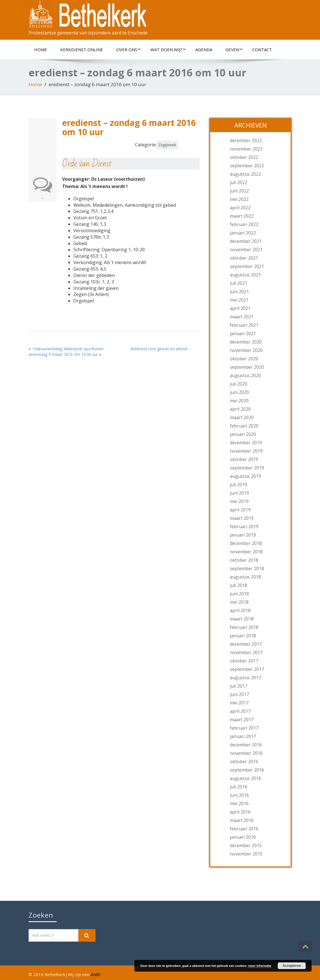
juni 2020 (239, 392)
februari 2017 (244, 728)
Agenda (204, 50)
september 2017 (247, 669)
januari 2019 (243, 535)
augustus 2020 (245, 375)
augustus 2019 (245, 476)
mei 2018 (239, 602)
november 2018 (246, 552)
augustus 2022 (245, 174)
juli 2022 (239, 182)
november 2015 (246, 854)
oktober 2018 (244, 560)
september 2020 (247, 367)
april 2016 (240, 812)
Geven (234, 50)
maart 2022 (242, 216)
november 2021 (246, 250)
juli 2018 (239, 585)
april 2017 (240, 711)
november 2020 (246, 350)
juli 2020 (239, 384)
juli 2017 (239, 686)
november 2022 (246, 149)
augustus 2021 (245, 275)
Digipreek (167, 145)
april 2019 (240, 510)
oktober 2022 (244, 157)
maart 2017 (242, 720)
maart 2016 (242, 820)
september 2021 (247, 266)
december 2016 (246, 745)
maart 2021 (242, 317)
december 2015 (246, 845)
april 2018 (240, 610)
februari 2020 (244, 426)
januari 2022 (243, 233)
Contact (262, 50)
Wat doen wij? (168, 50)
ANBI (96, 974)
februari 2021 (244, 325)
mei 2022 (239, 199)
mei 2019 (239, 501)
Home (41, 50)
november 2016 (246, 753)
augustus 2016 (245, 778)
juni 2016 (239, 795)
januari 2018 (243, 636)
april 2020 (240, 409)
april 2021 (240, 308)
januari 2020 (243, 434)
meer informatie (260, 966)
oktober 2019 (244, 459)
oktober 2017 (244, 661)
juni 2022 (239, 191)
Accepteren (292, 966)
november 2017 (246, 652)
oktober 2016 (244, 762)
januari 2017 (243, 736)
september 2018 (247, 568)
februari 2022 (244, 224)
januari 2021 (243, 333)
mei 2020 (239, 401)
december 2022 (246, 140)
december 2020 (246, 342)
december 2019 (246, 443)
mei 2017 (239, 703)
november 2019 (246, 451)
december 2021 (246, 241)
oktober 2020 (244, 359)
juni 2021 (239, 292)
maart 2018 (242, 619)
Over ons (129, 50)
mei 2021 (239, 300)
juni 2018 (239, 594)
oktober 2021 (244, 258)
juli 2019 (239, 485)
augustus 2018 (245, 577)
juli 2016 (239, 787)
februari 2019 (244, 527)
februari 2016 (244, 829)
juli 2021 (239, 283)
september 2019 (247, 468)
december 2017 (246, 644)
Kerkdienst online (82, 50)
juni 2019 (239, 493)
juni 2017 (239, 694)
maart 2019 (242, 518)
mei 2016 (239, 803)
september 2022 (247, 166)
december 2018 (246, 543)
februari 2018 (244, 627)
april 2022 (240, 208)
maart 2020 (242, 417)
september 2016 (247, 770)
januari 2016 (243, 837)
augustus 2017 (245, 678)
